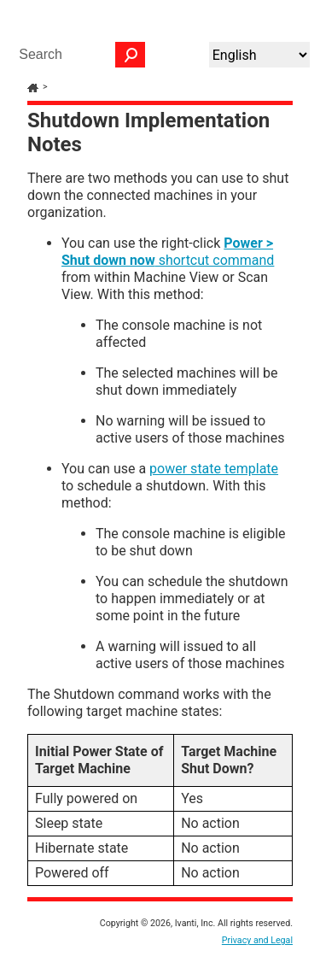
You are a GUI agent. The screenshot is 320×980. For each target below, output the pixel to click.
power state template (214, 469)
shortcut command (168, 252)
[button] (131, 55)
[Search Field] (78, 55)
